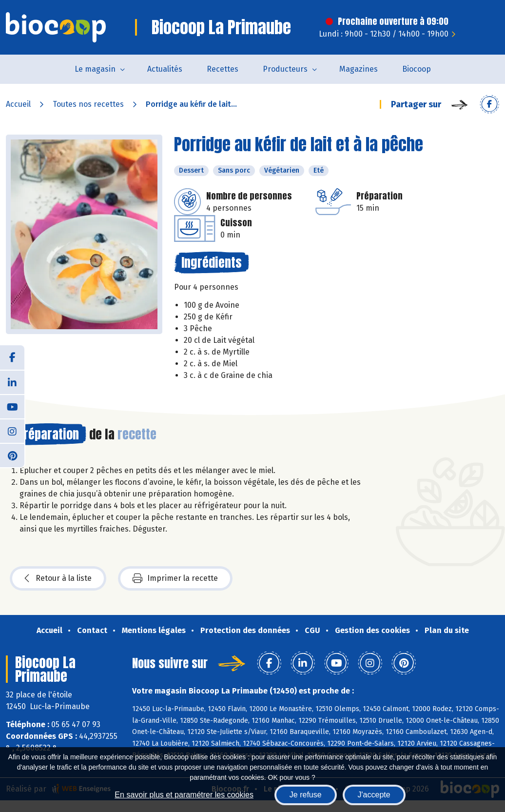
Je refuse (306, 795)
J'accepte (374, 795)
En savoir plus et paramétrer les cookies (184, 795)
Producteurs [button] (285, 69)
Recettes (223, 69)
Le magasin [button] (95, 69)
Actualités (165, 69)
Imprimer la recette (175, 578)
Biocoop (417, 69)
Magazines (359, 69)
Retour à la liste (58, 578)
